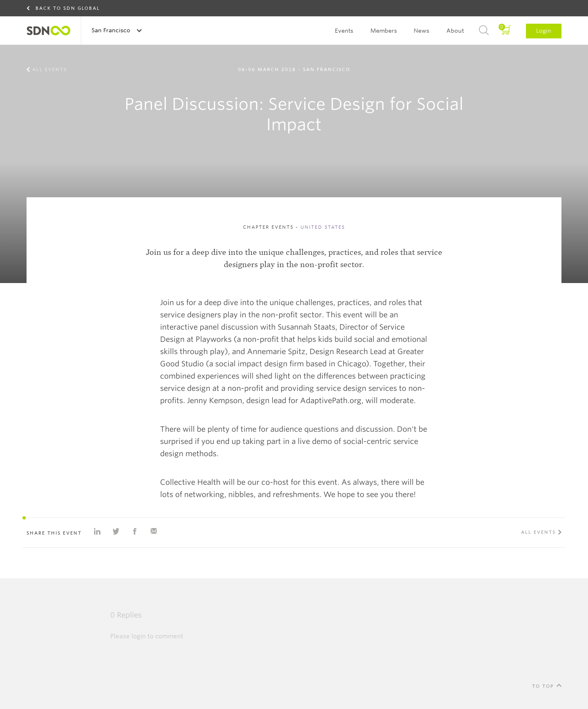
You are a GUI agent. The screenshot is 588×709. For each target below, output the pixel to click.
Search (484, 31)
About (455, 31)
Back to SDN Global (68, 8)
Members (384, 31)
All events (50, 69)
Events (344, 31)
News (421, 31)
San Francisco (112, 30)
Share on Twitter (116, 531)
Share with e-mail (154, 531)
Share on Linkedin (97, 531)
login (139, 636)
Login (544, 31)
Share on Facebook (135, 531)
